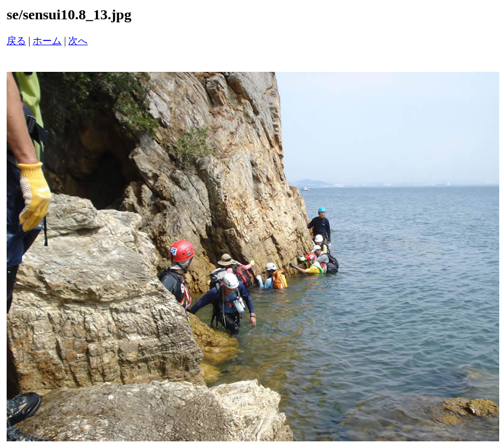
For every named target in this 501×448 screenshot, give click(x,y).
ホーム (47, 41)
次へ (78, 41)
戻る (16, 41)
